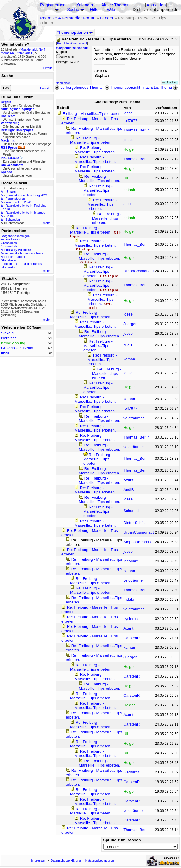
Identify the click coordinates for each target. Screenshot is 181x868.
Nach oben (63, 83)
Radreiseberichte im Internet (25, 213)
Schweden (13, 220)
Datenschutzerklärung (66, 860)
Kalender (85, 5)
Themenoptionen (75, 32)
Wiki (111, 10)
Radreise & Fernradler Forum (68, 18)
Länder (107, 18)
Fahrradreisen (10, 239)
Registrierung (53, 5)
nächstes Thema (161, 87)
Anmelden (156, 5)
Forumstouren (15, 199)
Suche (73, 10)
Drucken (170, 82)
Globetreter (9, 260)
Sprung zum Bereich (122, 840)
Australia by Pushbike (16, 250)
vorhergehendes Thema (78, 87)
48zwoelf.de (9, 246)
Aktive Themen (115, 5)
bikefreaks (8, 267)
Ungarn (11, 192)
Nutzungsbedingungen (101, 860)
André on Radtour (13, 257)
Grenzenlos (9, 243)
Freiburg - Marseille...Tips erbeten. (92, 114)
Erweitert (46, 88)
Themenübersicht (122, 87)
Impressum (39, 860)
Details (48, 68)
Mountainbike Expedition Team (22, 253)
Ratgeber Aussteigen (15, 236)
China (10, 216)
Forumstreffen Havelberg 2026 (26, 195)
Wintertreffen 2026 (18, 202)
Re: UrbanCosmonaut (72, 43)
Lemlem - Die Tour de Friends (21, 264)
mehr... (48, 223)
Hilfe (94, 10)
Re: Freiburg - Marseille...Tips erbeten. (91, 140)
